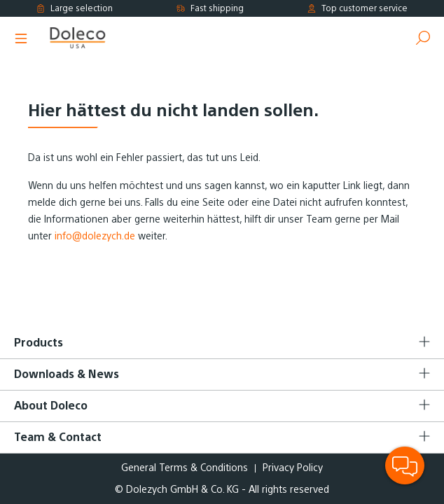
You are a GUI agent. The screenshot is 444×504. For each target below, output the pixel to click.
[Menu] (21, 38)
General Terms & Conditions (185, 468)
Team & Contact (58, 437)
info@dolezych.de (95, 236)
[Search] (423, 38)
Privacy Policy (293, 468)
